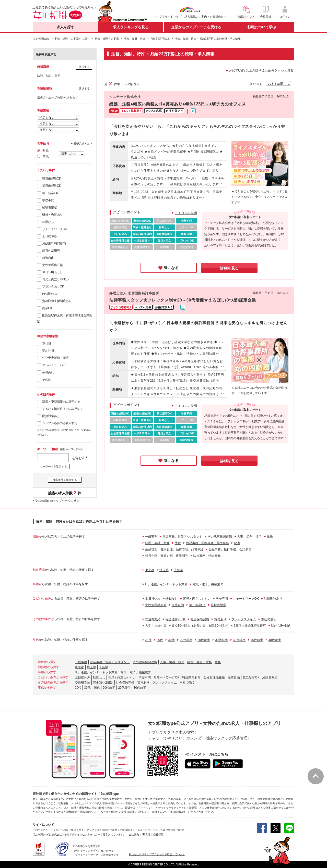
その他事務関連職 (220, 537)
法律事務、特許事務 (207, 556)
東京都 (150, 570)
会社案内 (134, 834)
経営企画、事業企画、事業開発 (167, 556)
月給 (46, 150)
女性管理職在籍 (52, 265)
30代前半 (221, 640)
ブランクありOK (53, 286)
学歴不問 (48, 200)
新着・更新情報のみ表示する (61, 402)
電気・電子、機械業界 (208, 584)
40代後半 (275, 640)
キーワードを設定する (53, 467)
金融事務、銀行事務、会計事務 (230, 549)
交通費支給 (153, 619)
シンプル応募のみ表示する (60, 423)
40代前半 (257, 640)
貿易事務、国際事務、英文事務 (207, 543)
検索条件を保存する (65, 480)
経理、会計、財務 (157, 543)
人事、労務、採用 (249, 537)
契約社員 (48, 351)
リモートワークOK (55, 229)
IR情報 (146, 834)
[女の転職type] (41, 834)
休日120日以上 (52, 272)
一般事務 (151, 537)
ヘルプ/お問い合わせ (172, 830)
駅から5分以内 (281, 626)
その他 (47, 380)
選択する (84, 67)
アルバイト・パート (55, 365)
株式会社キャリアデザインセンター (72, 834)
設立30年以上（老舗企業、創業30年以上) (200, 626)
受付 (178, 543)
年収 (46, 156)
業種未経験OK (52, 186)
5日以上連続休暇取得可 (250, 626)
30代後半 (239, 640)
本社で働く (269, 619)
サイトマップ (173, 17)
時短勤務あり (51, 294)
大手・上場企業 (156, 626)
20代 (148, 640)
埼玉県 (164, 570)
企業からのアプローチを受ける (196, 27)
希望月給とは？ (83, 144)
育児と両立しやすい (55, 279)
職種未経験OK (52, 179)
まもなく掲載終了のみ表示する (63, 409)
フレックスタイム (244, 619)
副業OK (47, 308)
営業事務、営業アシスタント (182, 537)
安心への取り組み (66, 830)
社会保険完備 (200, 619)
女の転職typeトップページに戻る (57, 501)
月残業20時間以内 (54, 243)
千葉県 (178, 570)
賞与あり (220, 619)
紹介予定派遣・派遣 (55, 358)
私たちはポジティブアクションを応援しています (157, 854)
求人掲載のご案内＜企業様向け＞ (206, 17)
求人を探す (65, 27)
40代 (171, 640)
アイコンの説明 (186, 213)
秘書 (237, 543)
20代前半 (186, 640)
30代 (160, 640)
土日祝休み (50, 236)
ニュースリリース (148, 830)
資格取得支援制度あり (57, 301)
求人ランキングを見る (131, 27)
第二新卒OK (50, 193)
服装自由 (48, 258)
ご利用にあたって (43, 830)
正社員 (47, 344)
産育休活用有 (51, 250)
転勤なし (48, 222)
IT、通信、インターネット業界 (166, 584)
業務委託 (48, 372)
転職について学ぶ (262, 27)
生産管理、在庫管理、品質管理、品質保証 (174, 549)
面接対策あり (51, 416)
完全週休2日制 (176, 619)
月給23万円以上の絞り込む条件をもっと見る (261, 70)
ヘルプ (158, 17)
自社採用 (158, 834)
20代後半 (204, 640)
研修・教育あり (52, 215)
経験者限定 (50, 207)
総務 (270, 537)
